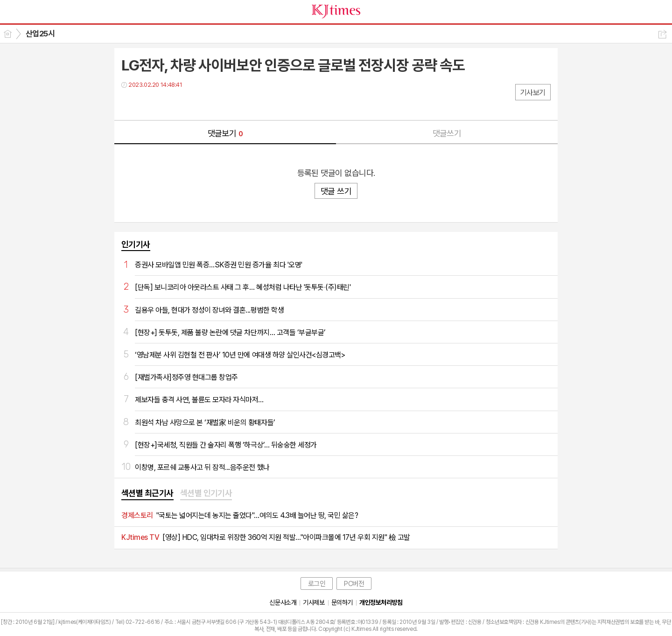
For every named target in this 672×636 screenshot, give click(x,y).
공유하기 (662, 34)
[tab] (147, 494)
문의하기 (342, 602)
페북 (129, 104)
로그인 (317, 584)
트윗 (148, 104)
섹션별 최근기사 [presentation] (147, 493)
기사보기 (533, 93)
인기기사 (136, 244)
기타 (185, 104)
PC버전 (354, 584)
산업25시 (40, 34)
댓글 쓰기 (336, 191)
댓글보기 (225, 133)
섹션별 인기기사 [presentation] (206, 493)
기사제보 (314, 602)
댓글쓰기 (447, 133)
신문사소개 (283, 602)
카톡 (167, 104)
